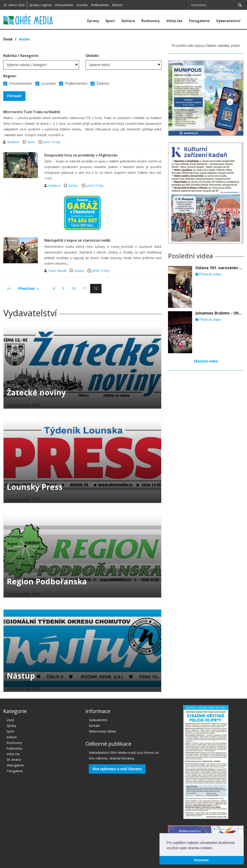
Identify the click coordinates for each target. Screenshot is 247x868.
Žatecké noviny (36, 393)
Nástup (21, 676)
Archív (25, 39)
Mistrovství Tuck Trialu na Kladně (32, 112)
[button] (214, 848)
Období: (92, 56)
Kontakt (94, 726)
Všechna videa (206, 361)
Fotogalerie (199, 21)
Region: (10, 76)
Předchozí (29, 289)
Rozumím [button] (202, 860)
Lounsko (82, 5)
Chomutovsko (64, 5)
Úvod (8, 39)
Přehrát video (208, 274)
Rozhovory (151, 21)
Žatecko (117, 5)
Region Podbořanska (47, 581)
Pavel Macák (58, 271)
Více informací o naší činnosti (117, 769)
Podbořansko (100, 5)
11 (85, 288)
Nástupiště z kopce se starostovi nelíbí (77, 240)
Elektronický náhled (102, 731)
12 (96, 288)
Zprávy (93, 21)
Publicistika (14, 748)
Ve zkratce (14, 760)
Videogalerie (15, 765)
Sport (110, 21)
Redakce (14, 142)
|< (9, 288)
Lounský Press (35, 487)
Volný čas (174, 21)
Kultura (128, 21)
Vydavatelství (228, 21)
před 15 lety (52, 142)
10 (74, 288)
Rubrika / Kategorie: (21, 56)
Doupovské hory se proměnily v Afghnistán (81, 155)
